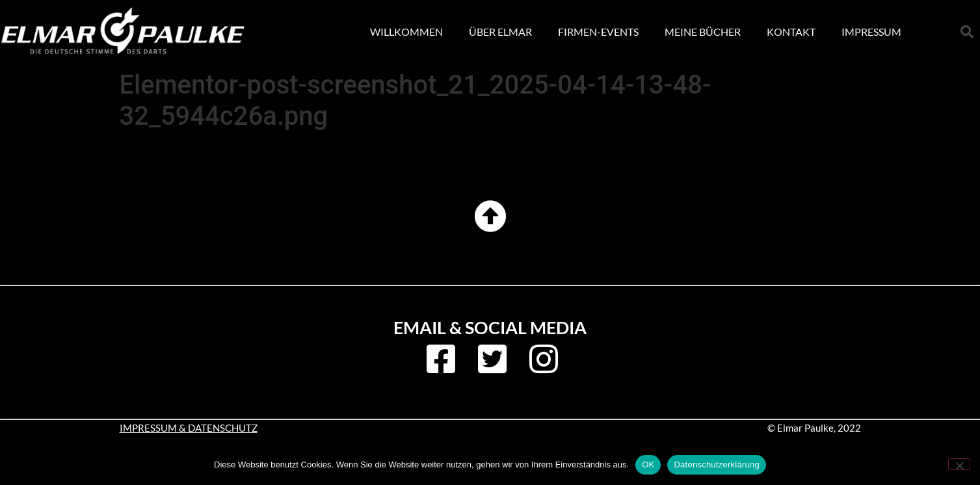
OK (648, 465)
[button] (967, 32)
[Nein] (959, 464)
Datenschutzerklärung (716, 465)
